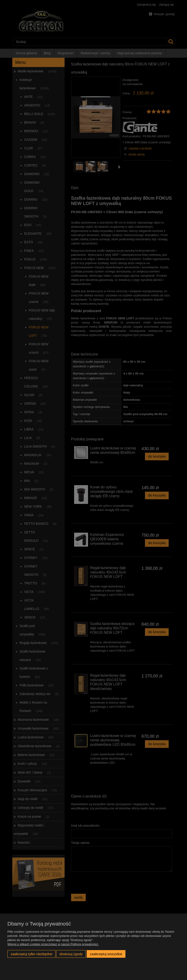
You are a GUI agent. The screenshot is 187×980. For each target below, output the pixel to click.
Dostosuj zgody (71, 954)
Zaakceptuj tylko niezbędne (31, 954)
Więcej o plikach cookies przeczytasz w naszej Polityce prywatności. (53, 944)
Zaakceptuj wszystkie (106, 954)
